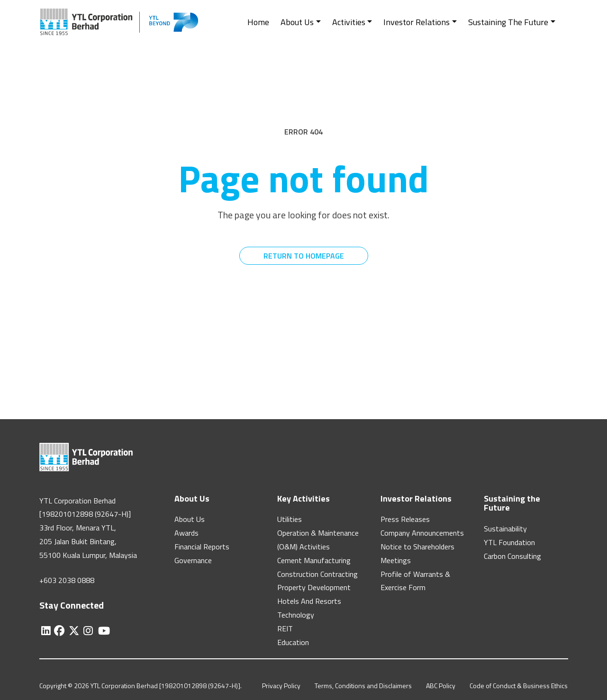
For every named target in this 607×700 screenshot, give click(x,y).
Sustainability (505, 529)
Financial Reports (202, 547)
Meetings (396, 560)
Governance (193, 560)
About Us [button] (297, 22)
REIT (285, 628)
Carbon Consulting (512, 556)
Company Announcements (422, 533)
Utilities (290, 519)
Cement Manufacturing (314, 560)
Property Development (314, 587)
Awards (186, 533)
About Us (190, 519)
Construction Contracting (317, 574)
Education (293, 642)
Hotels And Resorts (309, 601)
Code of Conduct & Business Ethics (519, 686)
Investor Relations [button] (417, 22)
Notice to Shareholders (417, 547)
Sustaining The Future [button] (508, 22)
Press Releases (405, 519)
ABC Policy (441, 686)
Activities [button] (349, 22)
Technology (296, 615)
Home (258, 22)
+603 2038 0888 (67, 580)
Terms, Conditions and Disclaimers (363, 686)
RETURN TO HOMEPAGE (304, 256)
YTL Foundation (509, 542)
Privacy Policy (281, 686)
